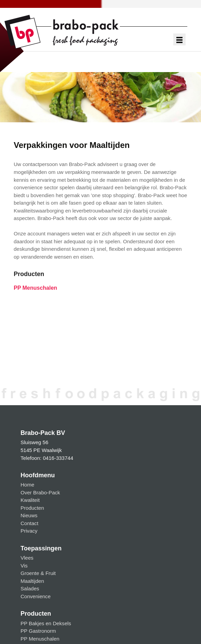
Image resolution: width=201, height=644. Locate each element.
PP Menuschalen (35, 288)
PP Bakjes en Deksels (46, 623)
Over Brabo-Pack (40, 492)
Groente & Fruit (38, 573)
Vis (24, 566)
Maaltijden (32, 581)
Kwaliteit (30, 500)
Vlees (27, 558)
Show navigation (179, 40)
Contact (29, 523)
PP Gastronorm (38, 631)
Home (27, 485)
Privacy (29, 531)
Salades (30, 588)
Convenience (36, 596)
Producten (32, 508)
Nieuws (29, 515)
